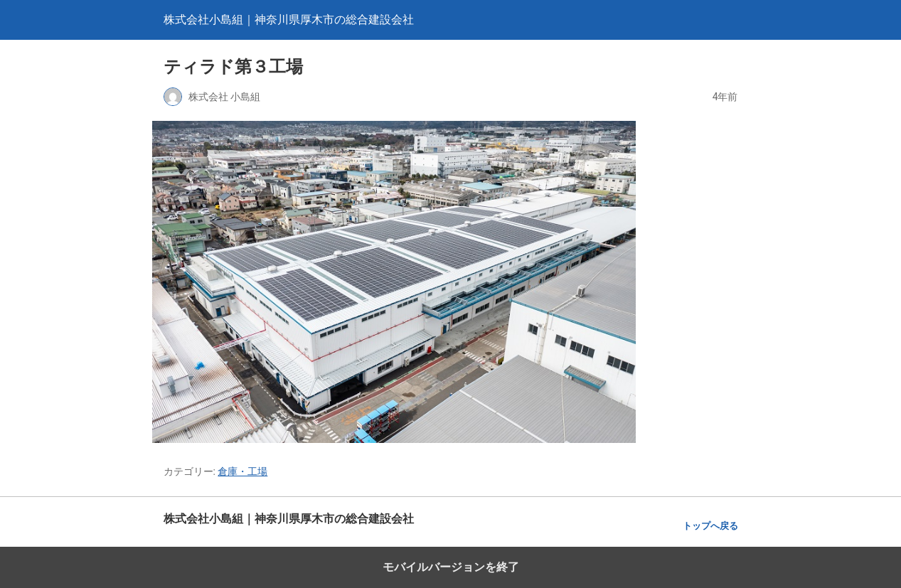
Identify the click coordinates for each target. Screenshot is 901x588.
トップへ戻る (710, 526)
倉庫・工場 (242, 471)
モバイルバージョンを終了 (451, 567)
